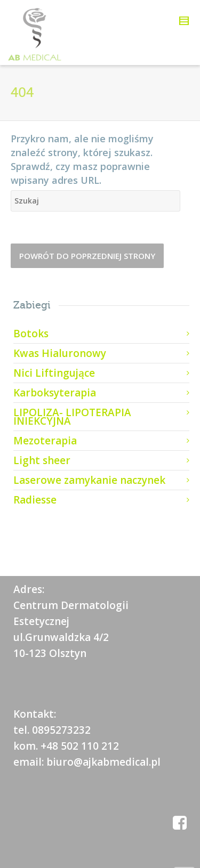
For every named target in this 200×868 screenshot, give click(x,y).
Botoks (31, 334)
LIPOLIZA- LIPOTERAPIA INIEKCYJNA (72, 417)
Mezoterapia (45, 441)
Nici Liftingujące (54, 373)
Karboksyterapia (55, 393)
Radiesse (35, 500)
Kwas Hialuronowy (60, 353)
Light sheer (42, 460)
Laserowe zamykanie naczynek (89, 480)
